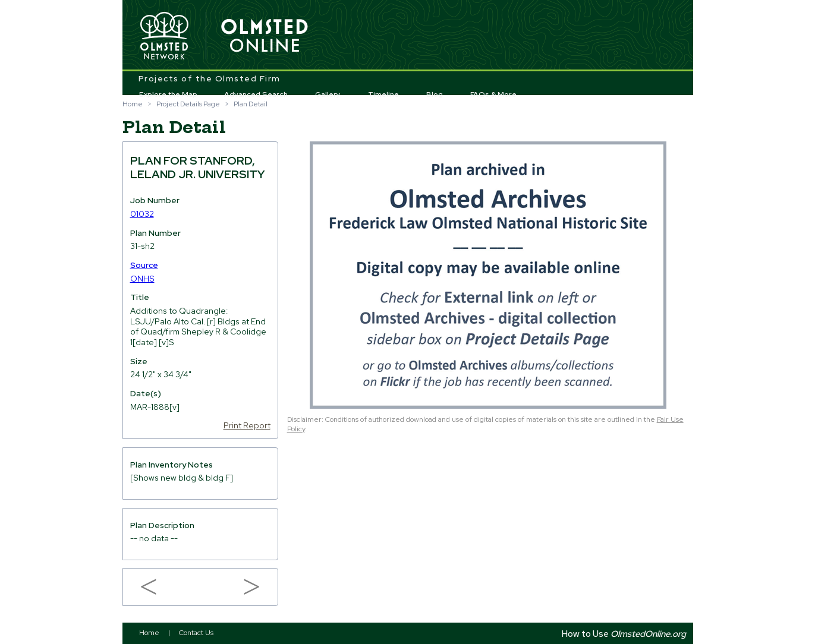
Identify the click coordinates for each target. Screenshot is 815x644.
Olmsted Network (164, 36)
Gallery (328, 94)
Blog (435, 94)
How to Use (624, 634)
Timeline (383, 94)
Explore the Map (168, 94)
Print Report (247, 425)
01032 (142, 214)
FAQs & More (493, 94)
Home (133, 104)
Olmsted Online (265, 36)
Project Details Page (188, 104)
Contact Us (196, 633)
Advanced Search (256, 94)
